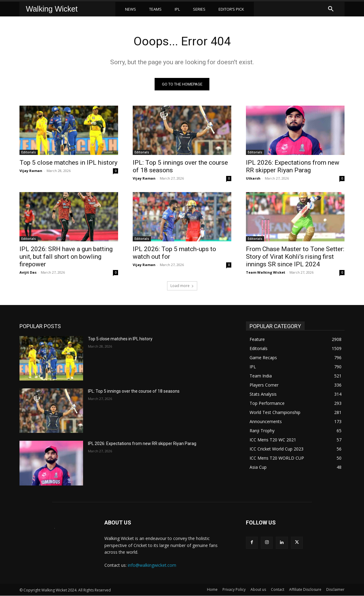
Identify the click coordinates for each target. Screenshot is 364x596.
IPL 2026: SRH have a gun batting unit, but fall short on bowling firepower (66, 257)
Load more (182, 286)
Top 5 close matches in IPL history (68, 163)
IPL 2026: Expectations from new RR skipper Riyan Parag (293, 167)
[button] (331, 9)
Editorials (29, 153)
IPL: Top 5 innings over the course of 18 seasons (134, 391)
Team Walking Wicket (266, 273)
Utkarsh (253, 179)
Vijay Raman (31, 171)
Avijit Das (28, 273)
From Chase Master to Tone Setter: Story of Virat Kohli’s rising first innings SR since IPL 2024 (295, 257)
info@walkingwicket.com (152, 565)
